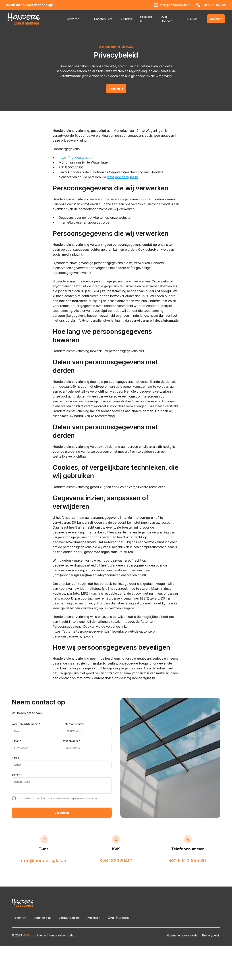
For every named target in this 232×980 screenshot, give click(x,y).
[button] (216, 19)
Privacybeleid (211, 935)
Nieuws (192, 19)
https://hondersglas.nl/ (75, 157)
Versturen (62, 813)
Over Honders (118, 918)
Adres (15, 758)
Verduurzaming (69, 918)
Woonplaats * (72, 741)
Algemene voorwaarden (183, 935)
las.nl (134, 177)
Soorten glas (42, 918)
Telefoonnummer (74, 724)
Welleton (29, 935)
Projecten (94, 918)
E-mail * (16, 741)
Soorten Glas (103, 19)
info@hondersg (119, 177)
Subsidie (127, 19)
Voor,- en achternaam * (26, 724)
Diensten (73, 19)
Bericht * (17, 775)
